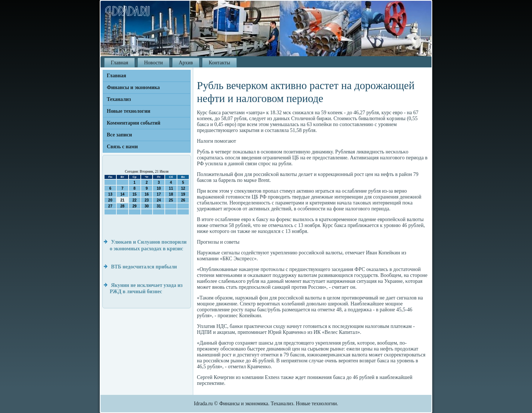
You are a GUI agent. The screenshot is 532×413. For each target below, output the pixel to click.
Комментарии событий (134, 123)
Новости (154, 63)
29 (135, 206)
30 (146, 206)
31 (159, 206)
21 (122, 200)
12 (183, 188)
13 (110, 194)
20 (110, 200)
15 (135, 194)
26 (183, 200)
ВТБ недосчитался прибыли (144, 267)
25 (171, 200)
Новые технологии (129, 111)
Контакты (219, 63)
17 (159, 194)
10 (159, 188)
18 (171, 194)
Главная (120, 63)
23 (146, 200)
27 (110, 206)
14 (122, 194)
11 (171, 188)
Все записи (119, 135)
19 (183, 194)
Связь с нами (122, 147)
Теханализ (119, 99)
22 (135, 200)
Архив (186, 63)
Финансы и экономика (133, 87)
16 (146, 194)
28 (122, 206)
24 (159, 200)
